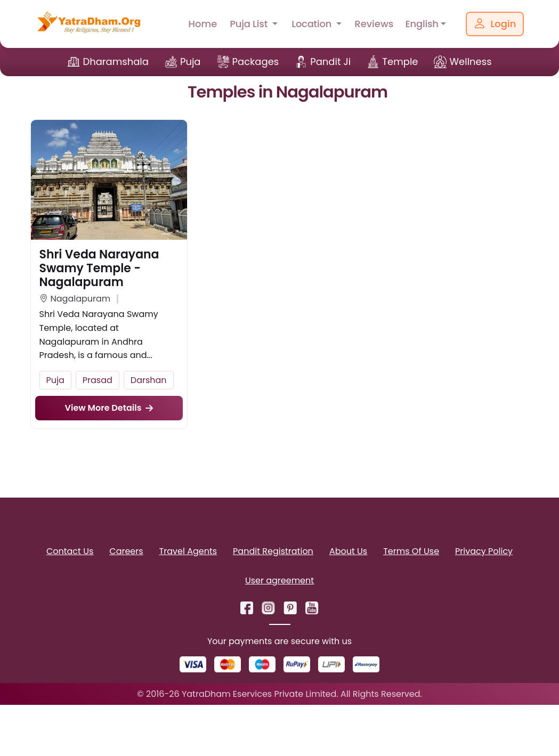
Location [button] (313, 24)
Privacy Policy (484, 551)
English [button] (422, 24)
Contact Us (70, 551)
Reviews (374, 24)
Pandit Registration (273, 551)
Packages (256, 62)
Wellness (470, 62)
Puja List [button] (250, 24)
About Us (348, 551)
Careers (126, 551)
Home (202, 24)
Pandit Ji (330, 62)
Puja (191, 62)
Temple (400, 62)
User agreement (279, 580)
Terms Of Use (411, 551)
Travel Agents (188, 551)
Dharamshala (116, 62)
